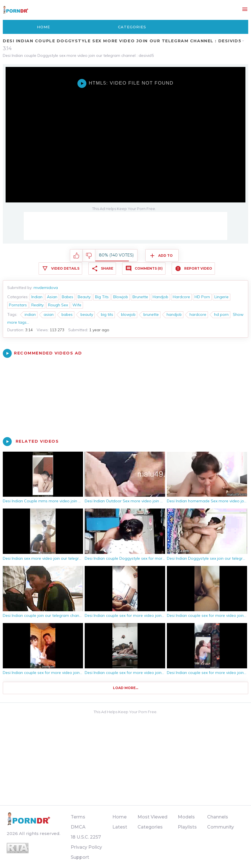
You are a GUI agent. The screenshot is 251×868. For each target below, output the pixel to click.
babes (67, 314)
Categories (132, 27)
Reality (37, 305)
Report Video (198, 268)
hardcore (198, 314)
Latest (120, 827)
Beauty (84, 297)
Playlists (187, 827)
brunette (151, 314)
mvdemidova (46, 288)
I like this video (76, 256)
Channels (218, 817)
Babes (68, 297)
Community (221, 827)
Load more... (125, 688)
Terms (78, 817)
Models (186, 817)
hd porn (221, 314)
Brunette (140, 297)
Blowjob (121, 297)
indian (30, 314)
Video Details (65, 268)
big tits (107, 314)
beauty (87, 314)
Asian (52, 297)
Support (80, 857)
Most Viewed (152, 817)
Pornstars (18, 305)
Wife (77, 305)
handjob (174, 314)
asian (49, 314)
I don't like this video (89, 256)
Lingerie (222, 297)
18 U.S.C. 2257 (86, 837)
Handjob (160, 297)
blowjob (128, 314)
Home (43, 27)
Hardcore (181, 297)
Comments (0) (149, 268)
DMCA (78, 827)
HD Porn (202, 297)
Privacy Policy (86, 847)
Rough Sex (58, 305)
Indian (37, 297)
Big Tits (102, 297)
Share (107, 268)
